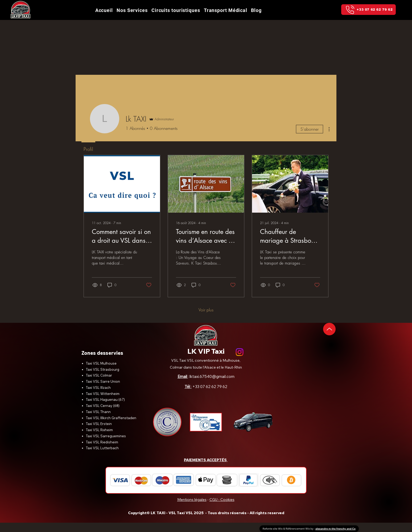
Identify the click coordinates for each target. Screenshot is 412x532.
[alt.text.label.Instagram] (240, 352)
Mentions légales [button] (192, 500)
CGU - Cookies (222, 500)
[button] (176, 10)
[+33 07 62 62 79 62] (368, 10)
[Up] (329, 329)
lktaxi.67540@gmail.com (212, 376)
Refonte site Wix (273, 529)
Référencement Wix (298, 529)
